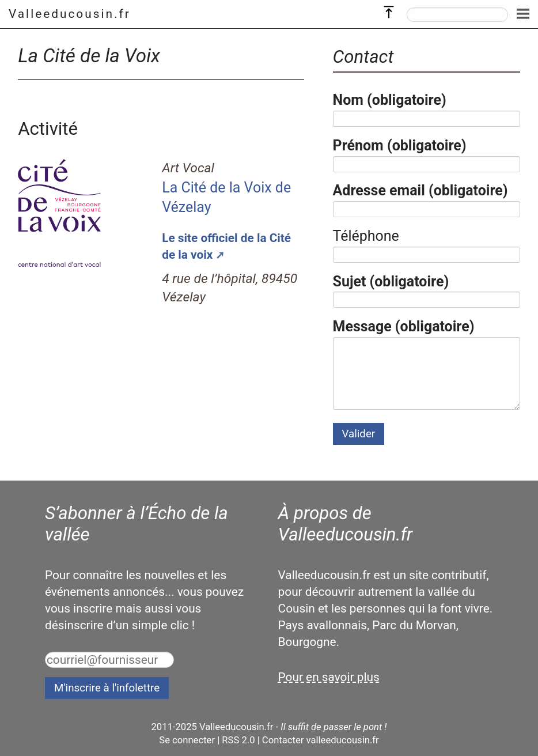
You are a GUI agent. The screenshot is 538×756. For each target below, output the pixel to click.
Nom (390, 100)
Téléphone (366, 236)
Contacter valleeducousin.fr (321, 740)
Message (404, 326)
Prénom (400, 145)
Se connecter (187, 740)
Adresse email (420, 190)
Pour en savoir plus (329, 677)
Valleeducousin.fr (70, 14)
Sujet (391, 281)
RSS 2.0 (238, 740)
